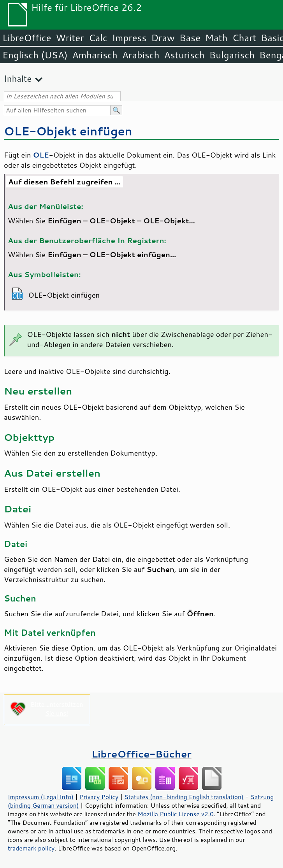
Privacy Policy (99, 797)
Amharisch (95, 55)
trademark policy (31, 848)
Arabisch (141, 55)
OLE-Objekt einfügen (68, 131)
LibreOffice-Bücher (141, 754)
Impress (129, 38)
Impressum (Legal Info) (41, 797)
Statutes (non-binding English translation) (184, 797)
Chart (244, 38)
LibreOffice (27, 38)
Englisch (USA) (35, 55)
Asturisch (184, 55)
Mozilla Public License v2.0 (176, 814)
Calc (98, 38)
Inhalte (18, 78)
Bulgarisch (232, 55)
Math (216, 38)
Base (190, 38)
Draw (163, 38)
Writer (70, 38)
